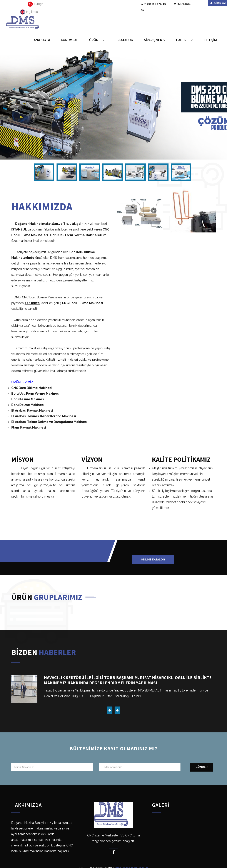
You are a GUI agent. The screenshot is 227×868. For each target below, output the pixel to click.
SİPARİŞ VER (153, 40)
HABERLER (184, 40)
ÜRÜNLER (97, 40)
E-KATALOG (124, 40)
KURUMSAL (70, 40)
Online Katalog (153, 560)
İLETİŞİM (210, 40)
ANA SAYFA (42, 40)
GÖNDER (201, 767)
